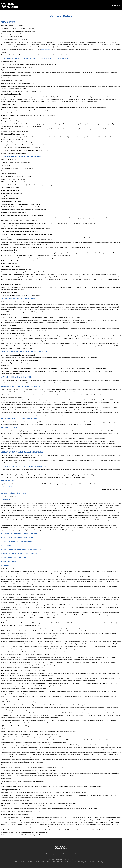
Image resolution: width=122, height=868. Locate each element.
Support (74, 854)
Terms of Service (46, 50)
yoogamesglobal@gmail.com (9, 487)
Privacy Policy (50, 854)
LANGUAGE (116, 5)
